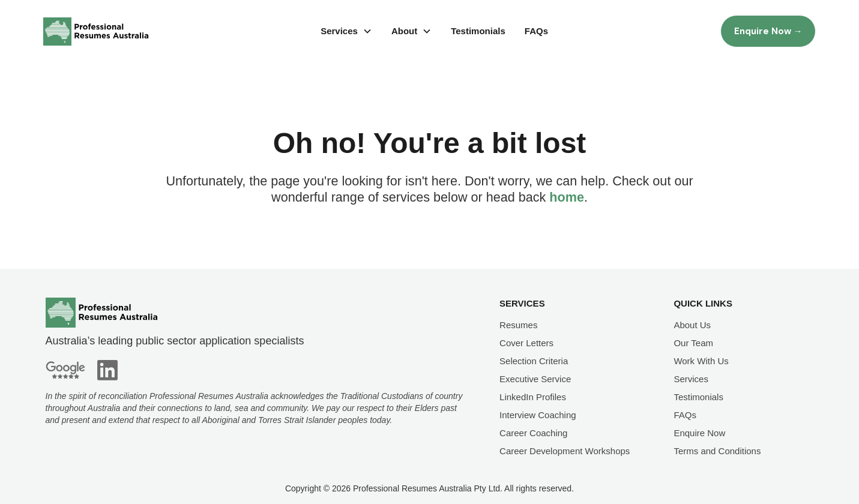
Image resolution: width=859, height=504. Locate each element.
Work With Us (701, 361)
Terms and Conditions (717, 451)
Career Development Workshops (565, 451)
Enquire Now (699, 433)
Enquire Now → (768, 31)
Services (691, 379)
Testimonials (478, 31)
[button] (346, 31)
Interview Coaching (538, 415)
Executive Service (535, 379)
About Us (692, 325)
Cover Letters (526, 343)
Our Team (693, 343)
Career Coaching (533, 433)
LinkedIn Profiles (533, 397)
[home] (96, 31)
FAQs (536, 31)
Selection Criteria (534, 361)
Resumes (518, 325)
